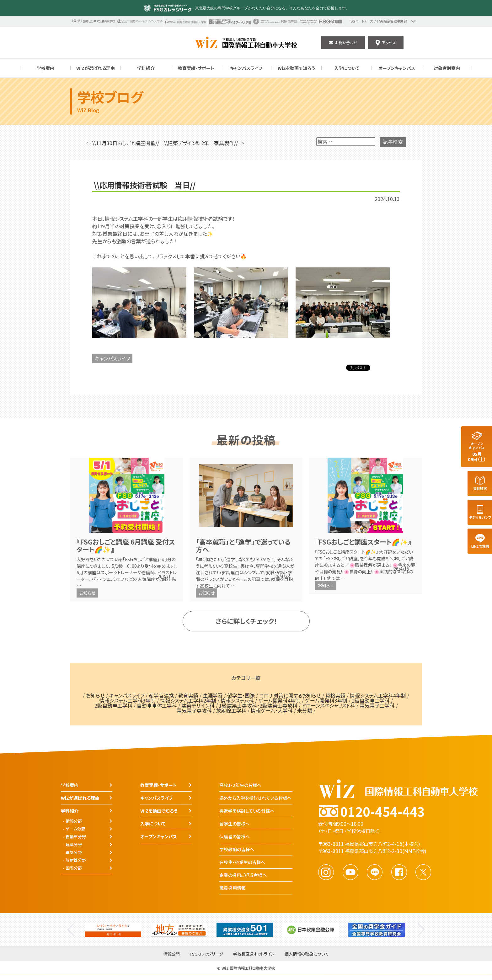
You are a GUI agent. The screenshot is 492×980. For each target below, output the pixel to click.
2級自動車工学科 (113, 705)
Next (421, 930)
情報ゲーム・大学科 (272, 710)
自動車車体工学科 (157, 705)
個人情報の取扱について (307, 954)
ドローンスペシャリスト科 (329, 705)
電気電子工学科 (377, 705)
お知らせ (87, 593)
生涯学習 (213, 695)
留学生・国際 (241, 695)
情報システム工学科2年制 (188, 700)
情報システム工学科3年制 (128, 700)
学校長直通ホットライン (254, 954)
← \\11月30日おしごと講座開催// (123, 143)
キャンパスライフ (112, 358)
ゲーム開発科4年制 (279, 700)
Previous (71, 930)
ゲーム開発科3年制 (326, 700)
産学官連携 (161, 695)
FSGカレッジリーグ (206, 954)
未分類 (305, 710)
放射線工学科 (231, 710)
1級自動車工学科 (371, 700)
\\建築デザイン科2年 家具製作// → (204, 143)
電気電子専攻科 (194, 710)
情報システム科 (237, 700)
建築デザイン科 (198, 705)
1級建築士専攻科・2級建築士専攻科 (258, 705)
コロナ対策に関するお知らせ (290, 695)
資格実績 (335, 695)
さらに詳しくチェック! (246, 621)
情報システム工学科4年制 (378, 695)
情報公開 (172, 954)
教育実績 (188, 695)
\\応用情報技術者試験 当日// (145, 185)
